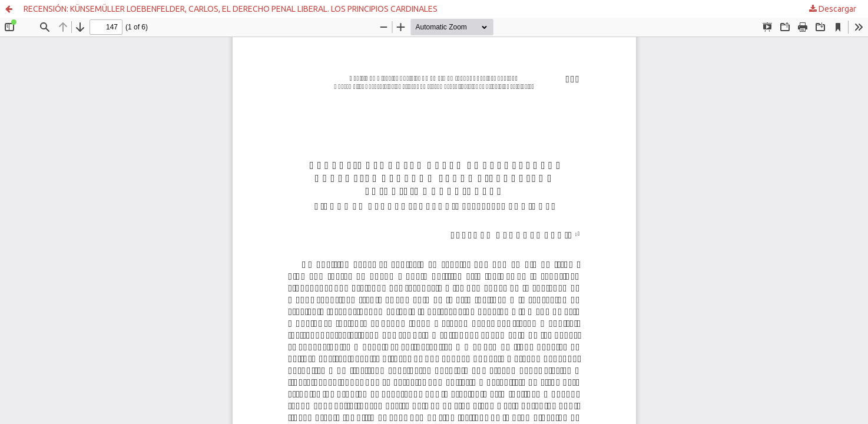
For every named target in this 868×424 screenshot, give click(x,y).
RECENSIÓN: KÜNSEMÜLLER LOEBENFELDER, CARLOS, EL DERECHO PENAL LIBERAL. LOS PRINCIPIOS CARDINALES (231, 9)
